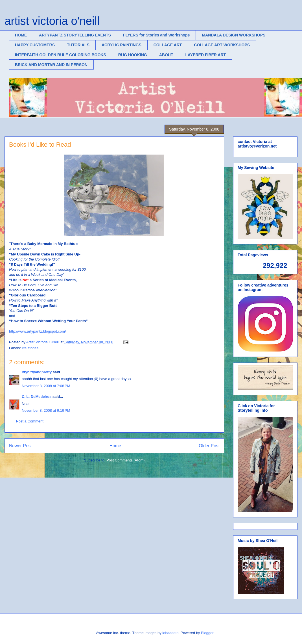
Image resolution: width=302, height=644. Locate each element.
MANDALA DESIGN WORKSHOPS (234, 35)
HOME (21, 35)
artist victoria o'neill (52, 21)
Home (115, 446)
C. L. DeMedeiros (37, 397)
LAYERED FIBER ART (205, 55)
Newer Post (20, 446)
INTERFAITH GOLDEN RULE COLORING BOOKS (61, 55)
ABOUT (166, 55)
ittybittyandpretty (37, 372)
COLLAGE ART (168, 45)
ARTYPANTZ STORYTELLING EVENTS (75, 35)
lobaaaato (170, 633)
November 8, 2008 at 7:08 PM (46, 386)
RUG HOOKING (133, 55)
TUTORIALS (78, 45)
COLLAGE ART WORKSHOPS (222, 45)
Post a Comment (30, 421)
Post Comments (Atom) (125, 460)
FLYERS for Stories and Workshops (157, 35)
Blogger (207, 633)
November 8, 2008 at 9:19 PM (46, 410)
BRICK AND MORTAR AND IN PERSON (51, 65)
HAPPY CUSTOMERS (35, 45)
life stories (30, 348)
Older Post (209, 446)
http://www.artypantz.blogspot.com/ (38, 331)
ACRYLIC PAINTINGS (122, 45)
